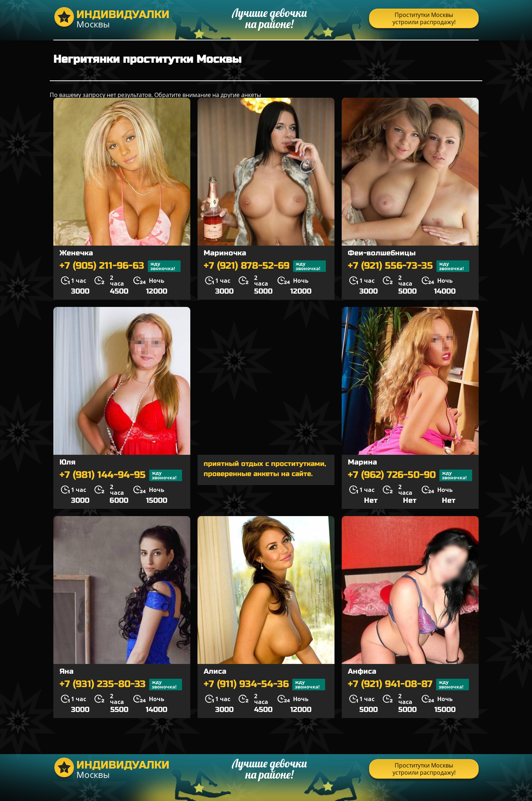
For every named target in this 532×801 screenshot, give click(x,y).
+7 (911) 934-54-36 (264, 685)
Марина (362, 462)
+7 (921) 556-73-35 (409, 266)
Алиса (215, 671)
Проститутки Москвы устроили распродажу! (424, 18)
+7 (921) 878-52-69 (265, 266)
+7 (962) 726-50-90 (410, 475)
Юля (67, 462)
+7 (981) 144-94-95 (121, 475)
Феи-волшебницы (382, 253)
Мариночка (225, 253)
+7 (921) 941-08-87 (408, 685)
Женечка (76, 253)
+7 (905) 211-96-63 (120, 266)
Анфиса (362, 671)
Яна (66, 671)
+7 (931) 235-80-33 (121, 685)
